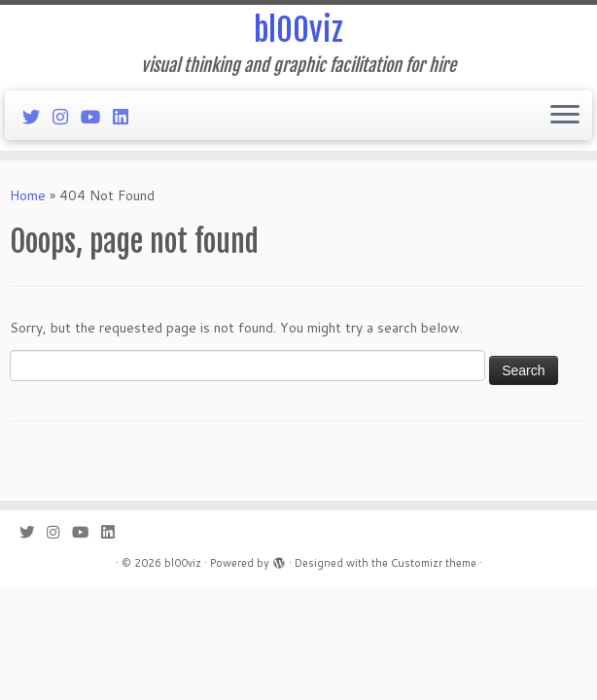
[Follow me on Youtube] (97, 117)
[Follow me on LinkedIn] (127, 117)
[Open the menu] (565, 116)
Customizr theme (434, 563)
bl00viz (298, 30)
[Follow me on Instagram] (67, 117)
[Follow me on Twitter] (37, 117)
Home (28, 195)
